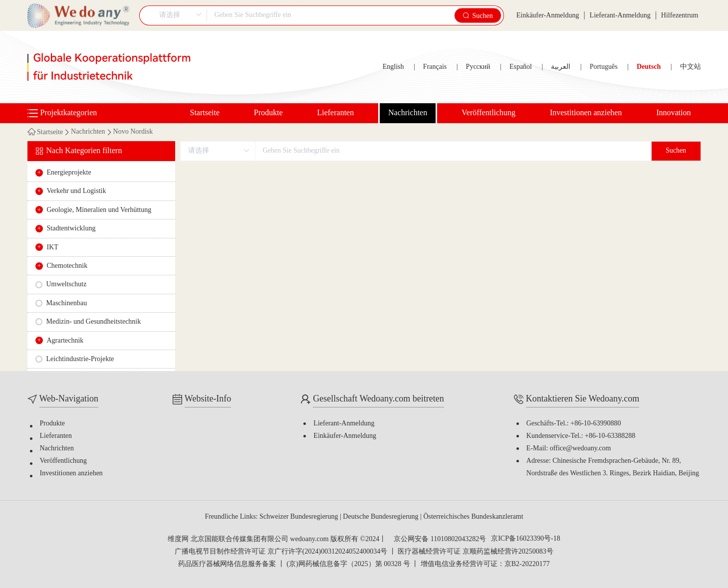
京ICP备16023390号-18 (525, 539)
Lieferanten (335, 113)
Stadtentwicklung (71, 229)
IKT (53, 248)
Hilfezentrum (680, 16)
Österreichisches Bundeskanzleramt (473, 517)
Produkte (268, 113)
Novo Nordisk (133, 132)
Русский (478, 67)
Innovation (673, 113)
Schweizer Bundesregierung (300, 517)
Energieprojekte (69, 173)
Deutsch (649, 67)
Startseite (205, 113)
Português (604, 67)
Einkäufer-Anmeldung (548, 16)
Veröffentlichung (488, 113)
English (393, 67)
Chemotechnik (67, 266)
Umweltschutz (67, 285)
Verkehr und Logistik (77, 191)
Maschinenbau (67, 303)
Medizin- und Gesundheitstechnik (94, 322)
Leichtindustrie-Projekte (80, 359)
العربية (561, 67)
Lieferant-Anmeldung (620, 16)
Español (521, 67)
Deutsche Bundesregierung (381, 517)
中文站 (691, 67)
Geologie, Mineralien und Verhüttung (99, 210)
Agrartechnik (65, 341)
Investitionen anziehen (586, 113)
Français (435, 67)
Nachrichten (408, 113)
